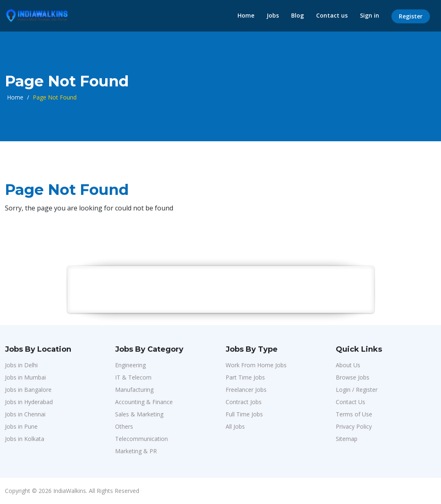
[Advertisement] (221, 289)
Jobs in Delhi (21, 365)
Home (246, 15)
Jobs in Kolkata (25, 439)
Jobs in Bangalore (28, 390)
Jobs (273, 15)
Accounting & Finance (144, 402)
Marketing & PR (136, 451)
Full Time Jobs (244, 414)
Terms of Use (354, 414)
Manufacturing (134, 390)
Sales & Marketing (139, 414)
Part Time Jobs (245, 377)
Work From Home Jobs (256, 365)
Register (411, 16)
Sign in (370, 15)
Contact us (332, 15)
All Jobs (235, 426)
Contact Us (351, 402)
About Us (348, 365)
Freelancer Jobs (246, 390)
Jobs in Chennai (25, 414)
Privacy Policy (354, 426)
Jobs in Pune (21, 426)
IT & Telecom (133, 377)
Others (124, 426)
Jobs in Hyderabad (29, 402)
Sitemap (347, 439)
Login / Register (357, 390)
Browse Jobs (353, 377)
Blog (297, 15)
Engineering (130, 365)
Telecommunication (141, 439)
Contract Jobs (244, 402)
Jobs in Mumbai (25, 377)
